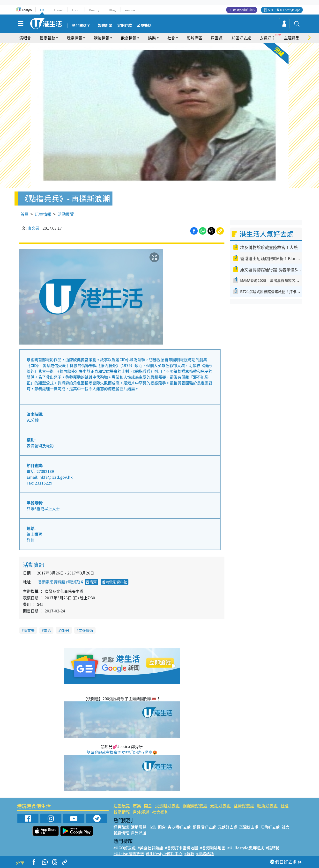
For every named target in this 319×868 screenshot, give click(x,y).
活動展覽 (66, 214)
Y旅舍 (65, 630)
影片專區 (194, 38)
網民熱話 (121, 827)
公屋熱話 (144, 26)
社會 (171, 38)
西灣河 (91, 582)
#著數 (189, 853)
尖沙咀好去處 (167, 805)
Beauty (94, 10)
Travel (58, 10)
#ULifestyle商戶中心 (164, 853)
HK (42, 10)
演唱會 (25, 38)
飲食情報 (129, 38)
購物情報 (102, 38)
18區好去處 (241, 38)
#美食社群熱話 (150, 848)
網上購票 (34, 534)
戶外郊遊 (141, 812)
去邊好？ (267, 38)
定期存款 (125, 26)
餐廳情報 (122, 812)
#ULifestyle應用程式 (246, 848)
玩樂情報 (74, 38)
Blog (112, 10)
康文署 (33, 228)
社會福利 (160, 812)
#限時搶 (273, 848)
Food (76, 10)
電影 (47, 630)
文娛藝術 (86, 630)
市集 (137, 805)
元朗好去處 (220, 805)
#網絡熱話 (205, 853)
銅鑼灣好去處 (195, 805)
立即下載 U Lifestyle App (284, 10)
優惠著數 (47, 38)
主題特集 (292, 38)
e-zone (130, 10)
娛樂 (152, 38)
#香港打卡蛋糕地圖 (182, 848)
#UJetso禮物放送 (129, 853)
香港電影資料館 (115, 582)
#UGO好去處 (125, 848)
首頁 (24, 214)
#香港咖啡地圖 (213, 848)
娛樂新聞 (105, 26)
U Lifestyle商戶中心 (242, 10)
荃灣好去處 (244, 805)
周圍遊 (217, 38)
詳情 (30, 540)
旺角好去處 (267, 805)
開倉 (148, 805)
